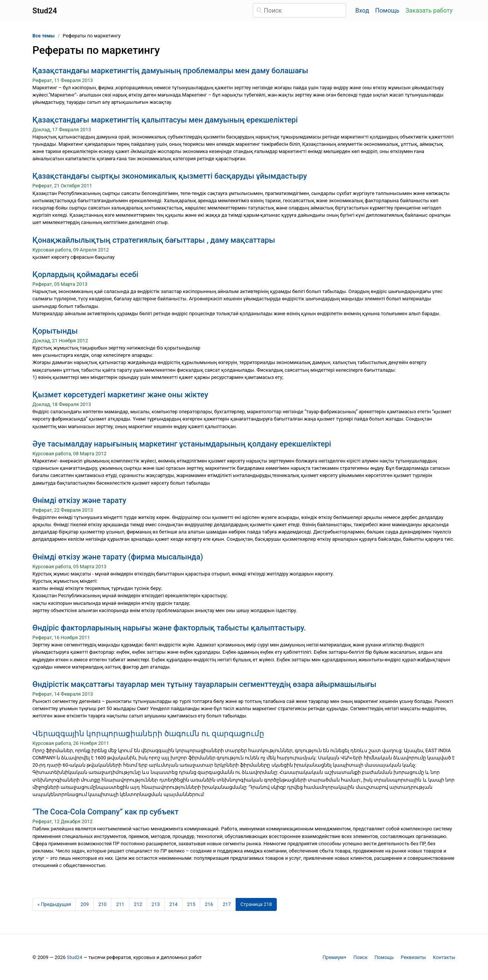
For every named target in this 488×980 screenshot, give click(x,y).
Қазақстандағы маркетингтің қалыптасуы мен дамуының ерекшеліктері (165, 120)
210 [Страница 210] (103, 904)
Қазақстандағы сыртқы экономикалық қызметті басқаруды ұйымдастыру (170, 176)
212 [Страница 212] (138, 904)
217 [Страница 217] (227, 904)
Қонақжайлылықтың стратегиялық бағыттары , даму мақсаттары (154, 240)
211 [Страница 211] (120, 904)
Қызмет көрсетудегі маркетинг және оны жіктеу (120, 395)
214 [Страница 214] (173, 904)
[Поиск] (299, 10)
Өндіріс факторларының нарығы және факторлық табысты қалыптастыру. (169, 628)
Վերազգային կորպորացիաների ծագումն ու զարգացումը (148, 733)
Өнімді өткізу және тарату (79, 500)
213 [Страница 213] (156, 904)
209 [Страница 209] (85, 904)
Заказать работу (429, 10)
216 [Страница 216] (209, 904)
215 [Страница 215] (191, 904)
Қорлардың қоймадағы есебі (85, 274)
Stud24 (74, 957)
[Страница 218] (256, 904)
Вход (362, 10)
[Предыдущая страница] (54, 904)
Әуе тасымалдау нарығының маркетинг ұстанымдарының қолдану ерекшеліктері (182, 444)
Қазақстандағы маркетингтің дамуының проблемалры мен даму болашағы (170, 71)
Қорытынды (55, 331)
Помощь (387, 10)
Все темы (43, 36)
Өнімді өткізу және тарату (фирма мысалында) (118, 557)
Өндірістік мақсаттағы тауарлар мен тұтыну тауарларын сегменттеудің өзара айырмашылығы (204, 684)
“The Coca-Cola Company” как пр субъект (105, 812)
